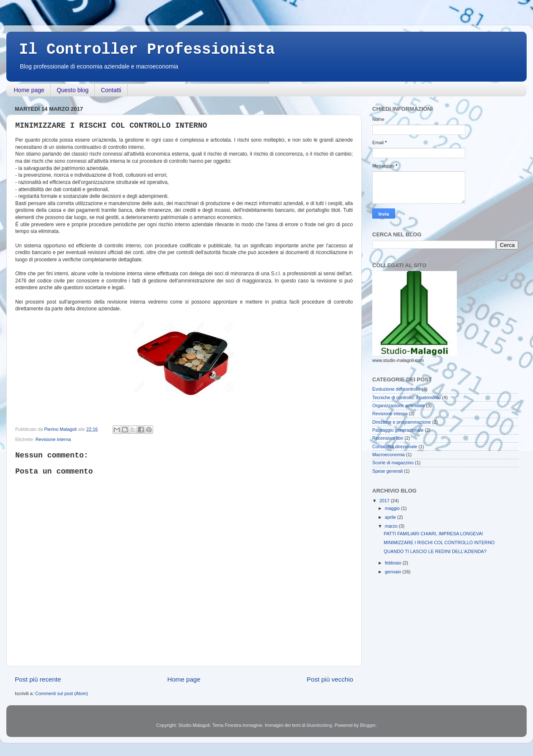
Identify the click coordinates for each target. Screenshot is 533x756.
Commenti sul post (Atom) (62, 693)
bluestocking (319, 725)
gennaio (394, 572)
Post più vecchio (330, 679)
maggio (393, 508)
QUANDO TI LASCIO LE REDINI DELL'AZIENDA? (435, 551)
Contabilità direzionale (395, 446)
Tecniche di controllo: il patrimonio (407, 397)
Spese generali (387, 471)
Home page (29, 90)
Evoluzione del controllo (396, 389)
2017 (385, 501)
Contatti (111, 90)
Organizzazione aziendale (398, 405)
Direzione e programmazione (402, 422)
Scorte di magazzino (393, 463)
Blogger (368, 725)
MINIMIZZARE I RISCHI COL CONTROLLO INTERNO (439, 542)
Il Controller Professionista (147, 50)
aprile (391, 517)
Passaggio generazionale (398, 430)
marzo (392, 526)
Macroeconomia (389, 455)
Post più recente (38, 679)
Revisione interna (53, 439)
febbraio (394, 563)
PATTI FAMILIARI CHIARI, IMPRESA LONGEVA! (433, 534)
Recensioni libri (388, 438)
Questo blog (73, 90)
